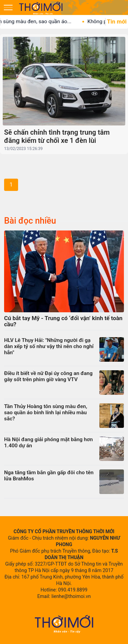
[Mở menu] (8, 8)
